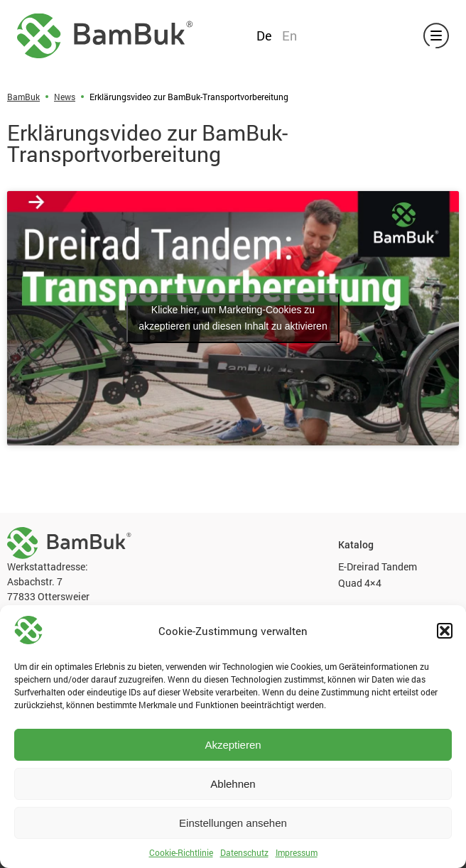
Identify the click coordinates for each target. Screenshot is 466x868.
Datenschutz (244, 852)
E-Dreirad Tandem (378, 566)
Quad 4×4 (360, 583)
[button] (445, 631)
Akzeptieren (233, 745)
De (264, 36)
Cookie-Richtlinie (181, 852)
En (289, 36)
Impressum (297, 852)
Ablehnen (233, 784)
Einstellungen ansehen (233, 823)
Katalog (356, 545)
